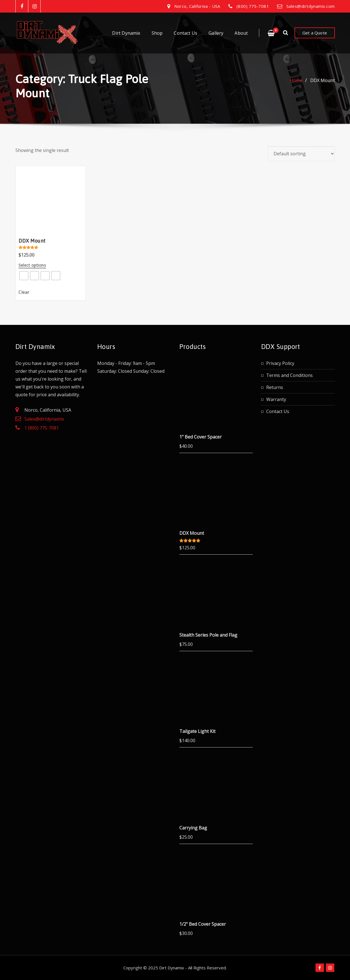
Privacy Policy (280, 363)
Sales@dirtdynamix (44, 419)
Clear (24, 292)
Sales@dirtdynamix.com (310, 6)
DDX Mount (323, 80)
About (241, 33)
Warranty (276, 399)
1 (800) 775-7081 (42, 428)
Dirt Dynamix (126, 33)
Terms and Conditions (289, 375)
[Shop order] (301, 154)
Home (296, 80)
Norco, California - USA (197, 6)
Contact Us (186, 33)
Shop (157, 33)
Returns (275, 387)
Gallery (216, 33)
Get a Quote (315, 33)
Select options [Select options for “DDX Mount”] (32, 266)
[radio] (24, 276)
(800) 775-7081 (253, 6)
